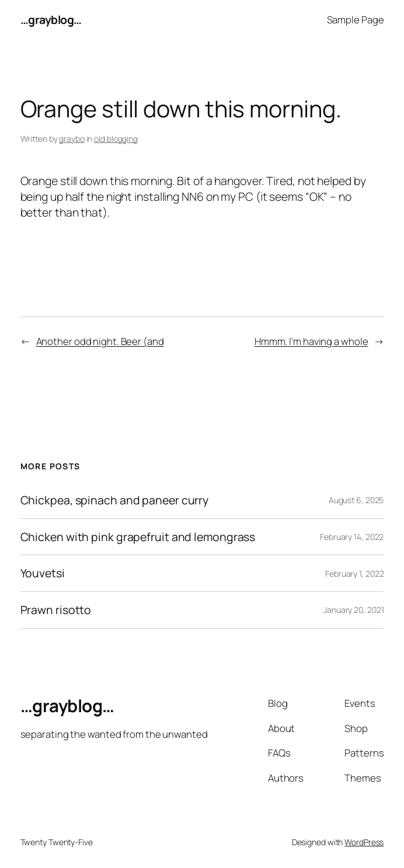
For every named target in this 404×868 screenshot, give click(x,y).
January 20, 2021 (353, 610)
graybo (72, 139)
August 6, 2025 (356, 500)
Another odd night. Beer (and (100, 341)
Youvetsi (43, 573)
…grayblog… (51, 20)
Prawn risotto (56, 610)
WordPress (364, 842)
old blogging (116, 139)
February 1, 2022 (354, 574)
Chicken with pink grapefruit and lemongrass (138, 537)
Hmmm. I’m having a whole (311, 341)
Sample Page (356, 20)
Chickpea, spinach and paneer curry (115, 500)
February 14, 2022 (352, 537)
